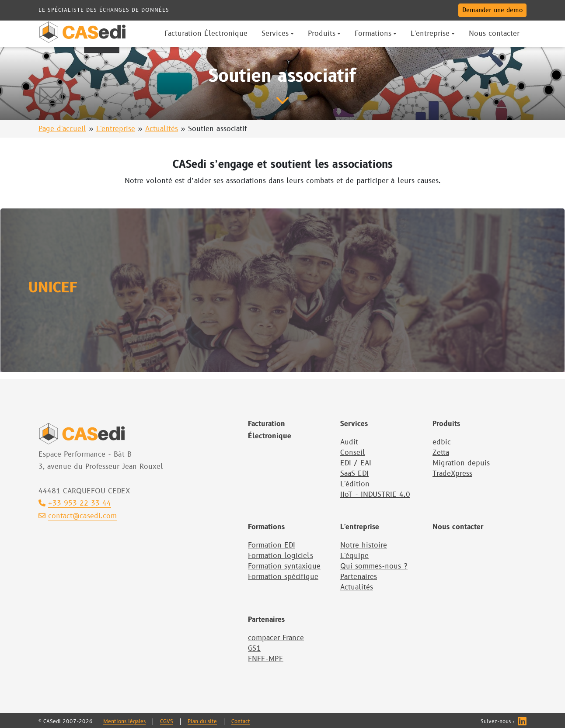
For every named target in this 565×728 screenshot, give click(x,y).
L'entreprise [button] (430, 34)
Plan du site (202, 722)
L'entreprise (116, 129)
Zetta (441, 453)
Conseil (353, 453)
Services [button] (275, 34)
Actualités (162, 129)
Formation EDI (272, 545)
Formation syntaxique (284, 566)
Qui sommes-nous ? (374, 566)
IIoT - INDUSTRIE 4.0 (375, 495)
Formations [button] (373, 34)
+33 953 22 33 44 (75, 504)
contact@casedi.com (78, 516)
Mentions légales (124, 722)
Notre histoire (364, 545)
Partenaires (359, 577)
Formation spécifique (283, 577)
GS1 (254, 648)
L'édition (355, 484)
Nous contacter (458, 527)
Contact (241, 722)
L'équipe (354, 556)
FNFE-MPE (266, 659)
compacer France (276, 638)
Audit (349, 442)
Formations (266, 527)
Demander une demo (492, 10)
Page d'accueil (62, 129)
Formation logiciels (281, 556)
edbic (442, 442)
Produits (446, 424)
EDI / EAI (356, 463)
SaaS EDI (354, 474)
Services (354, 424)
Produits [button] (322, 34)
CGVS (167, 722)
